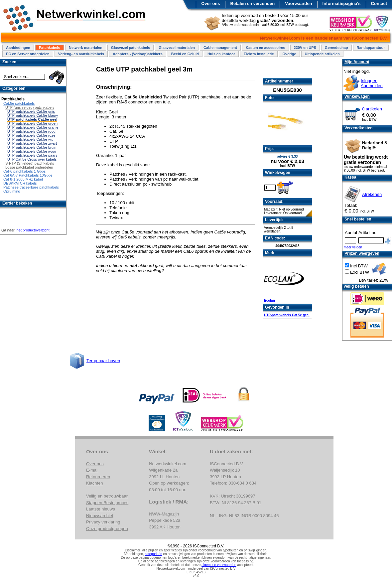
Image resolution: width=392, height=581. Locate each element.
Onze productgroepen (107, 529)
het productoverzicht (33, 230)
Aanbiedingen (18, 48)
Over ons (210, 3)
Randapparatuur (371, 48)
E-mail (92, 470)
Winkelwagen (357, 96)
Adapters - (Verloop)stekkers (138, 54)
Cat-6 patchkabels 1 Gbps (24, 171)
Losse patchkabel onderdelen (29, 167)
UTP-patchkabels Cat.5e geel (287, 315)
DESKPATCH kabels (20, 183)
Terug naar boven (103, 361)
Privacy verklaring (103, 522)
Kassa (350, 177)
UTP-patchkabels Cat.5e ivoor (32, 151)
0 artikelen (372, 109)
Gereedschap (336, 48)
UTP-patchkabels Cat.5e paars (32, 155)
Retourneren (98, 477)
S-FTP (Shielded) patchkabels (30, 163)
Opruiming (12, 191)
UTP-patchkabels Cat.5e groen (32, 123)
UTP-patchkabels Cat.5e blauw (33, 115)
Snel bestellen (358, 219)
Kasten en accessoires (265, 48)
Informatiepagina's (342, 3)
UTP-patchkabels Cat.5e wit (30, 139)
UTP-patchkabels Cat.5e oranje (33, 127)
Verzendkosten (359, 128)
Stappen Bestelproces (107, 503)
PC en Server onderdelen (28, 54)
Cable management (220, 48)
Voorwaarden (298, 3)
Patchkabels (50, 48)
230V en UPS (305, 48)
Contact (379, 3)
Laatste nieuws (101, 509)
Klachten (95, 483)
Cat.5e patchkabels (19, 103)
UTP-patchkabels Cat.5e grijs (31, 111)
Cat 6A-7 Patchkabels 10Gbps (28, 175)
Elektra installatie (259, 54)
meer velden (353, 247)
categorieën (154, 554)
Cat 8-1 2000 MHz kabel (23, 179)
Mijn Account (357, 62)
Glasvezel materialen (177, 48)
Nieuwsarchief (100, 516)
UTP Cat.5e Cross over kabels (32, 159)
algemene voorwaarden (219, 565)
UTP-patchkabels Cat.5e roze (31, 135)
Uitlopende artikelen (322, 54)
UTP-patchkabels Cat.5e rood (31, 131)
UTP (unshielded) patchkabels (30, 107)
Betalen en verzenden (253, 3)
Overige (289, 54)
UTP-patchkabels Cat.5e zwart (32, 143)
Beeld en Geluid (185, 54)
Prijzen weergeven (362, 253)
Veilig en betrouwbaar (107, 496)
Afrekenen (372, 194)
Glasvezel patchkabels (131, 48)
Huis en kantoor (221, 54)
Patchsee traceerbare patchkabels (31, 187)
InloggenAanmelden (372, 83)
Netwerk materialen (86, 48)
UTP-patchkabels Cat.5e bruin (32, 147)
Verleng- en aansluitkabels (81, 54)
